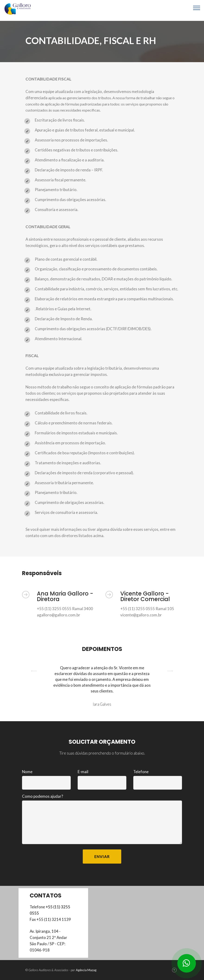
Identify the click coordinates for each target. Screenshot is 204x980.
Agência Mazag (86, 970)
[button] (34, 686)
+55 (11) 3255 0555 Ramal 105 (147, 609)
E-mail (83, 772)
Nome (27, 772)
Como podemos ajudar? (43, 796)
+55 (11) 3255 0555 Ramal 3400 (65, 609)
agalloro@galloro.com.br (59, 615)
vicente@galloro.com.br (141, 615)
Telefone (141, 772)
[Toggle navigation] (197, 8)
